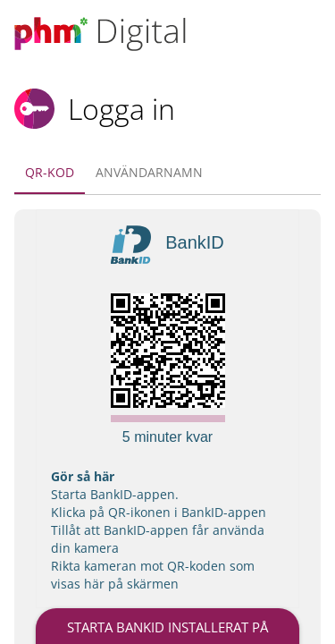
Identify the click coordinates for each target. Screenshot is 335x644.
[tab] (50, 173)
